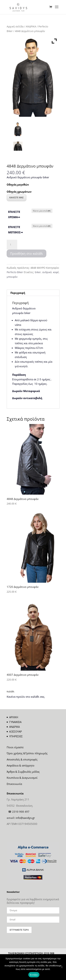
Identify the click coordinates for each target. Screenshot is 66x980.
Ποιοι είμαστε (15, 747)
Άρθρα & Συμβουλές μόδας (23, 772)
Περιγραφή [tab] (18, 293)
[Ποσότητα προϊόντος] (12, 245)
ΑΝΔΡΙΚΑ (31, 26)
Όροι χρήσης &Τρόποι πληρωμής (27, 753)
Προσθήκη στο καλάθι (26, 253)
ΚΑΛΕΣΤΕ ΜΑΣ (16, 198)
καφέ (56, 272)
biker (38, 272)
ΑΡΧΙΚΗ (14, 717)
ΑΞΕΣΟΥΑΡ (15, 731)
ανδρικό (47, 272)
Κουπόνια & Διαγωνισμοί (22, 778)
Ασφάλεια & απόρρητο (21, 765)
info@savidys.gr (25, 818)
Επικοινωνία (14, 784)
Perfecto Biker (15, 272)
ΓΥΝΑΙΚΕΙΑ (15, 722)
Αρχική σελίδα (15, 26)
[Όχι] (62, 967)
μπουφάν (12, 277)
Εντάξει (34, 975)
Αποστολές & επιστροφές (22, 759)
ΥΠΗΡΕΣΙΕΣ (16, 736)
